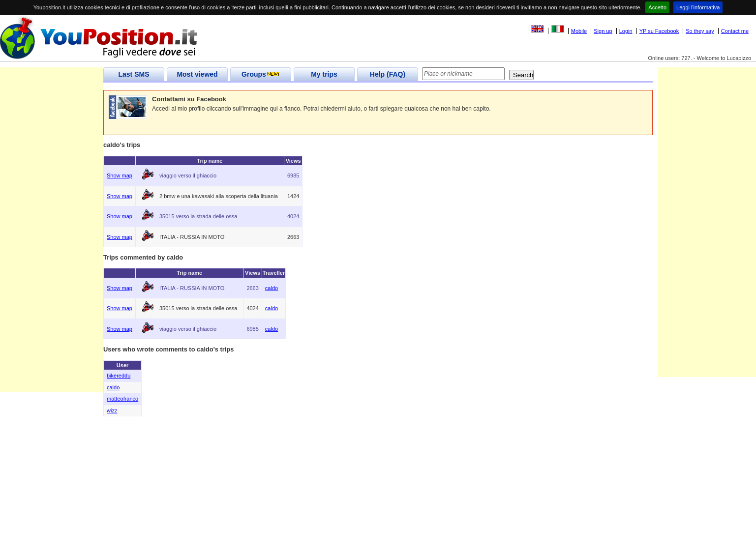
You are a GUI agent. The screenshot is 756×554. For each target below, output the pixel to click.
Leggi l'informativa (698, 7)
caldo (272, 288)
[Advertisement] (52, 245)
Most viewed (197, 74)
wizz (112, 410)
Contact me (735, 31)
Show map (120, 175)
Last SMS (134, 74)
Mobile (579, 31)
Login (626, 31)
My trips (324, 74)
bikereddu (119, 376)
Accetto (657, 7)
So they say (700, 31)
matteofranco (122, 399)
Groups (261, 74)
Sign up (603, 31)
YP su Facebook (659, 31)
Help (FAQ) (388, 74)
